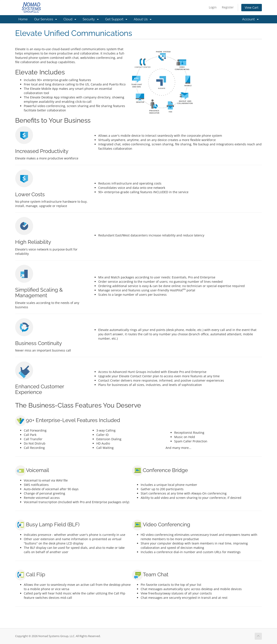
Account (250, 19)
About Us (143, 19)
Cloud (70, 19)
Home (23, 19)
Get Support (116, 19)
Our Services (46, 19)
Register (228, 7)
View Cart (252, 7)
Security (91, 19)
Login (213, 7)
